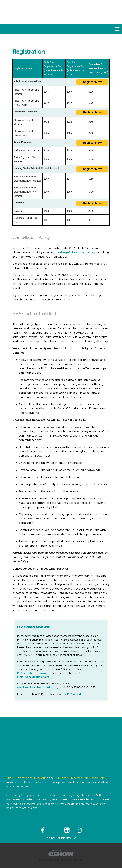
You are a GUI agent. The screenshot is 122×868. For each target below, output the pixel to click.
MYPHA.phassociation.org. (34, 677)
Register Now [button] (92, 82)
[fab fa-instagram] (79, 830)
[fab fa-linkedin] (67, 830)
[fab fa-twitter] (55, 830)
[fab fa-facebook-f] (43, 830)
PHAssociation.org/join (32, 673)
